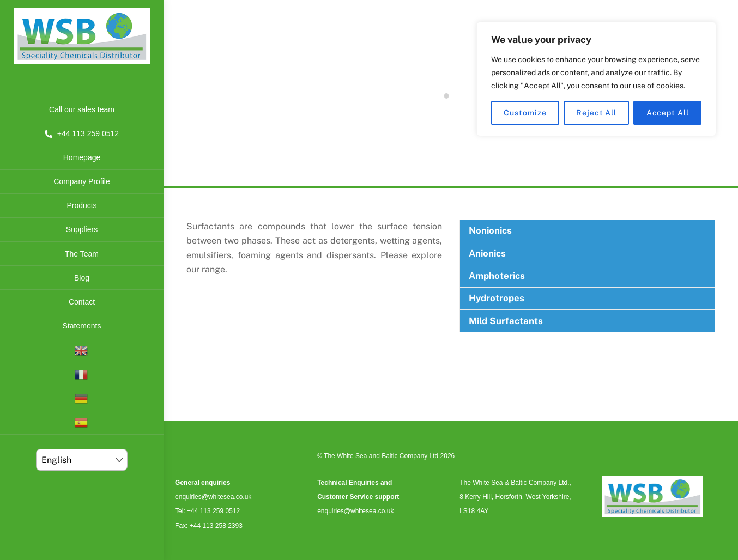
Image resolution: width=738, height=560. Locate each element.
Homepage (82, 157)
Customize (525, 113)
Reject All (596, 113)
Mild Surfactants (506, 321)
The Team (82, 254)
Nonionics (490, 230)
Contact (82, 302)
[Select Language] (82, 460)
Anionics (487, 253)
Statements (82, 326)
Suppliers (82, 229)
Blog (82, 278)
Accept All (668, 113)
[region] (596, 79)
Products (81, 205)
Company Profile (82, 181)
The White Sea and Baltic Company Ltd (381, 456)
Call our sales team (82, 109)
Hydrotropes (497, 298)
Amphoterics (497, 276)
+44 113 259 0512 (82, 133)
